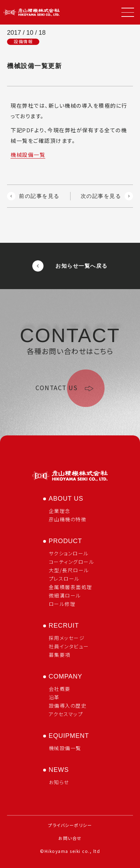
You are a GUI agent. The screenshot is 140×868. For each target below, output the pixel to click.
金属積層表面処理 (71, 587)
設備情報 (23, 41)
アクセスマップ (66, 714)
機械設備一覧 (28, 155)
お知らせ (59, 782)
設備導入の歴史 (68, 706)
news (59, 770)
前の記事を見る (33, 196)
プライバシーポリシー (70, 825)
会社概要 (60, 689)
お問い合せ (70, 838)
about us (66, 499)
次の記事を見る (107, 196)
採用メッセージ (67, 638)
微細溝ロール (65, 595)
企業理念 (60, 511)
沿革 (54, 697)
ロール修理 (62, 604)
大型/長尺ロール (69, 570)
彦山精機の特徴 (68, 519)
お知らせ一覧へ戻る (70, 266)
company (66, 676)
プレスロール (64, 579)
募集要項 (60, 655)
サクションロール (69, 553)
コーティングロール (72, 562)
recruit (64, 626)
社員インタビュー (69, 646)
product (65, 541)
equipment (69, 736)
